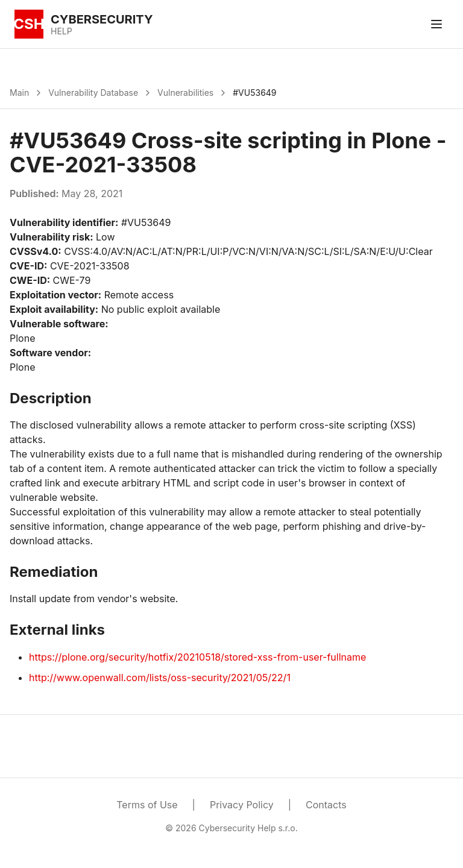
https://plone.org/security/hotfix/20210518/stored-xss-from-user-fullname (197, 657)
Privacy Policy (242, 805)
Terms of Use (147, 805)
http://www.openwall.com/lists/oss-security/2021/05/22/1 (160, 678)
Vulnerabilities (185, 93)
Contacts (326, 805)
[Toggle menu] (436, 24)
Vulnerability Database (93, 93)
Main (19, 93)
